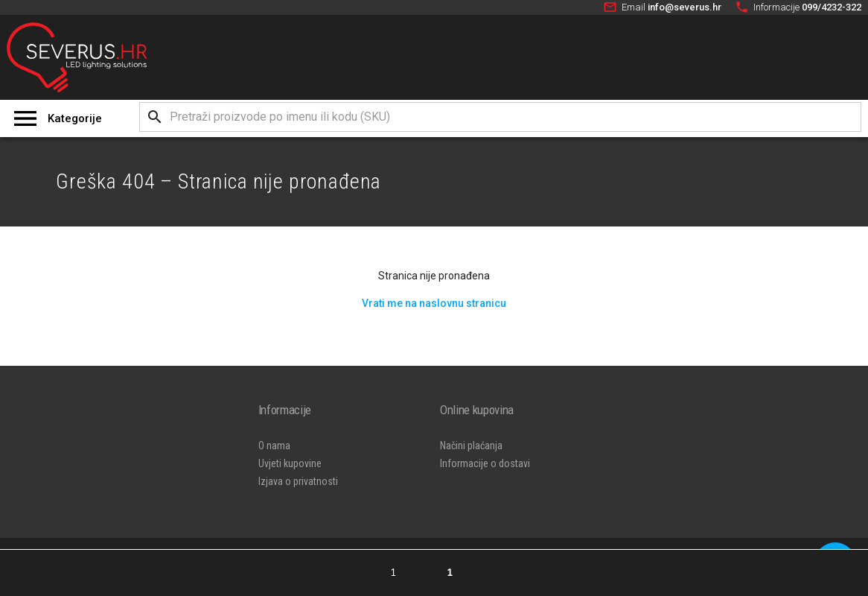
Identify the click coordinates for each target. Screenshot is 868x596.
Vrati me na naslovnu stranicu (434, 303)
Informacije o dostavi (485, 463)
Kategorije (75, 118)
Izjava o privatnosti (298, 481)
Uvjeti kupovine (290, 463)
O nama (274, 446)
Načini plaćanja (471, 446)
